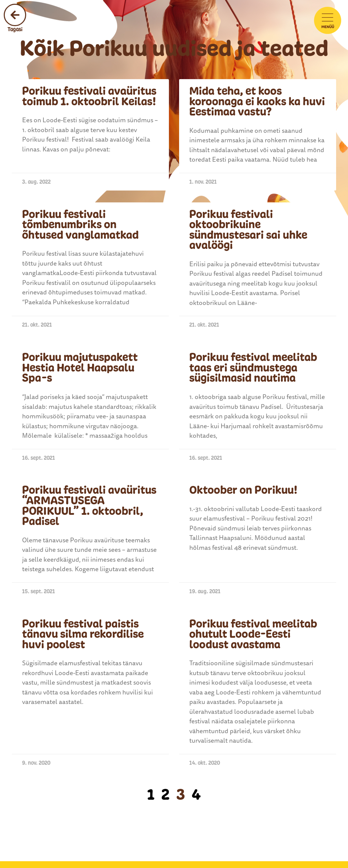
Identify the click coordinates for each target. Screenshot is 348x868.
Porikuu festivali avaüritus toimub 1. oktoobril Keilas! (89, 96)
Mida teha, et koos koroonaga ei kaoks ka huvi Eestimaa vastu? (257, 101)
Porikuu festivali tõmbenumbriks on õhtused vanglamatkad (80, 225)
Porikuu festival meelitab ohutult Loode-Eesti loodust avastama (253, 634)
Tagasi (15, 29)
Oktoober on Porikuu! (243, 490)
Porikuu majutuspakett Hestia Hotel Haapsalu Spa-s (80, 368)
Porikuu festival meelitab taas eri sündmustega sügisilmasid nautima (253, 368)
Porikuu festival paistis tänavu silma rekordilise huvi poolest (83, 634)
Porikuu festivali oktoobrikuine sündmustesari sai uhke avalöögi (248, 230)
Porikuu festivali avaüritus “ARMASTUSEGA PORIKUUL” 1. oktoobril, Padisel (89, 506)
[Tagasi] (15, 15)
